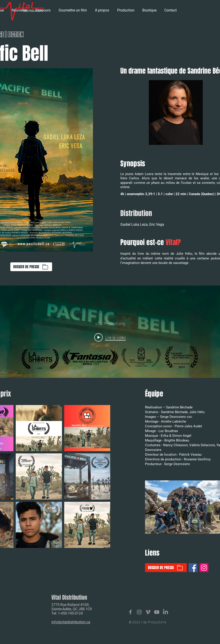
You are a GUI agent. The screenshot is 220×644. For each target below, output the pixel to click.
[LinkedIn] (165, 612)
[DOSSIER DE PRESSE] (31, 267)
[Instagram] (204, 568)
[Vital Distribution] (130, 612)
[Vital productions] (148, 612)
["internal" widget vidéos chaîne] (110, 332)
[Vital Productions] (157, 612)
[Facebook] (193, 568)
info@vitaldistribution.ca (71, 622)
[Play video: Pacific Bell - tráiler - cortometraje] (110, 337)
